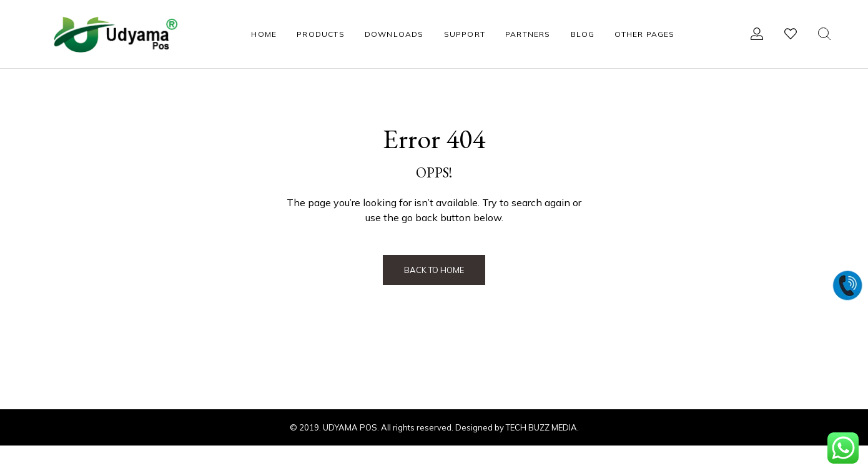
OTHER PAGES (644, 34)
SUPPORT (465, 34)
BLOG (583, 34)
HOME (264, 34)
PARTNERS (528, 34)
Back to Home (434, 270)
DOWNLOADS (394, 34)
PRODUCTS (321, 34)
